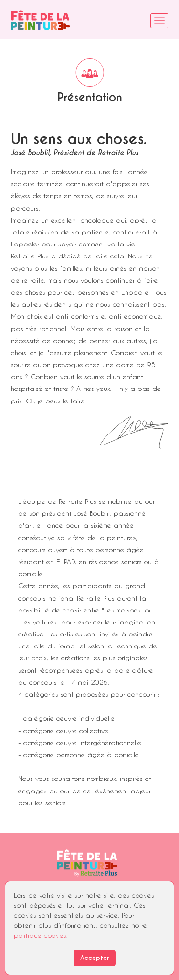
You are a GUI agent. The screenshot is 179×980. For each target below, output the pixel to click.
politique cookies (40, 935)
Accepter (95, 958)
